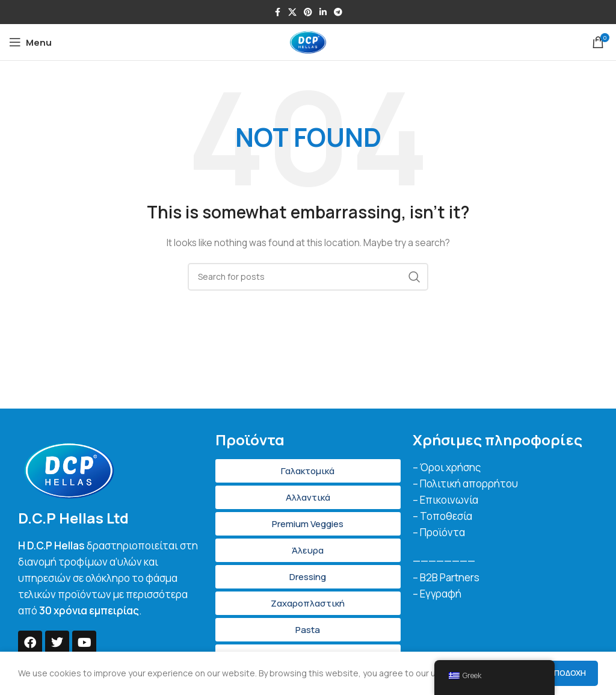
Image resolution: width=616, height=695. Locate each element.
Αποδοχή (567, 673)
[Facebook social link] (277, 12)
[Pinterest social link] (308, 12)
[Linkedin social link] (323, 12)
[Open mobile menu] (30, 42)
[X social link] (292, 12)
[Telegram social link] (338, 12)
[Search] (308, 277)
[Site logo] (308, 41)
